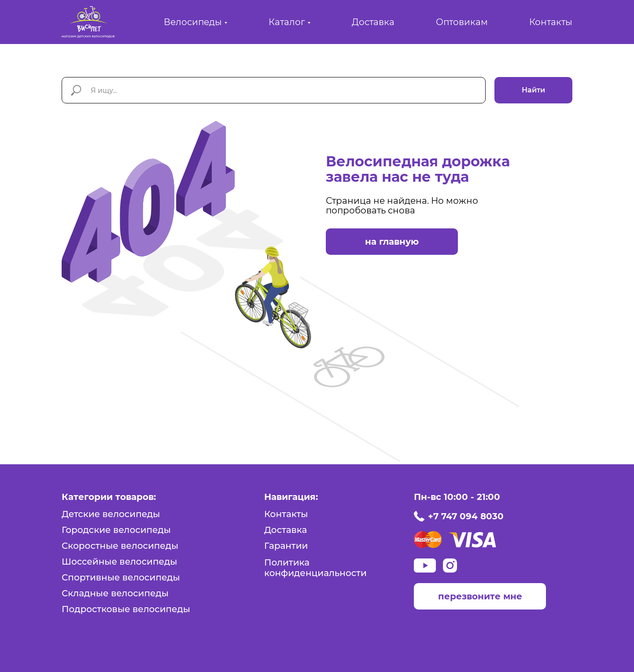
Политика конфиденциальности (315, 568)
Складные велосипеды (115, 593)
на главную (392, 242)
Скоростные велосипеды (120, 546)
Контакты (551, 22)
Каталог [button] (287, 22)
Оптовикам (462, 22)
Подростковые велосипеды (126, 609)
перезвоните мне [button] (480, 596)
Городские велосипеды (116, 530)
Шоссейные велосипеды (119, 562)
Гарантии (286, 546)
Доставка (373, 22)
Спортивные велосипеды (121, 577)
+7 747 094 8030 (466, 516)
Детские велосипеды (111, 514)
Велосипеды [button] (193, 22)
